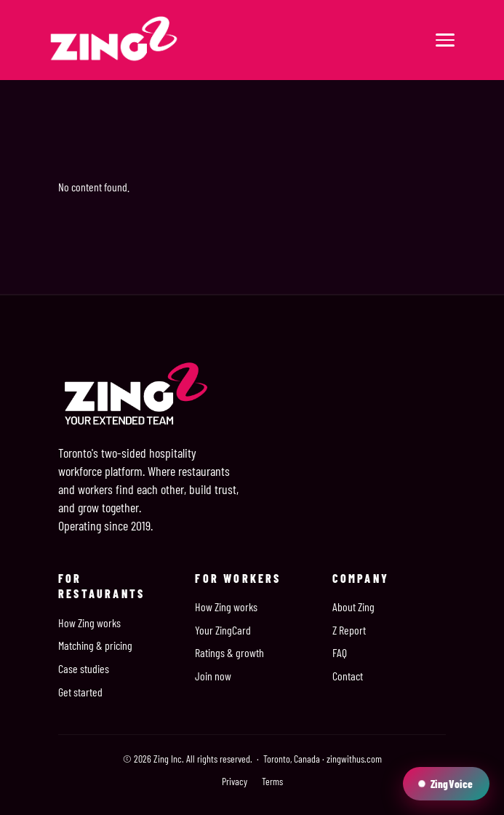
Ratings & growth (229, 652)
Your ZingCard (223, 630)
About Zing (353, 607)
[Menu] (445, 40)
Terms (272, 781)
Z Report (349, 630)
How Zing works (89, 623)
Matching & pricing (95, 645)
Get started (80, 692)
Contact (348, 676)
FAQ (340, 652)
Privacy (235, 781)
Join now (213, 676)
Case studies (84, 668)
